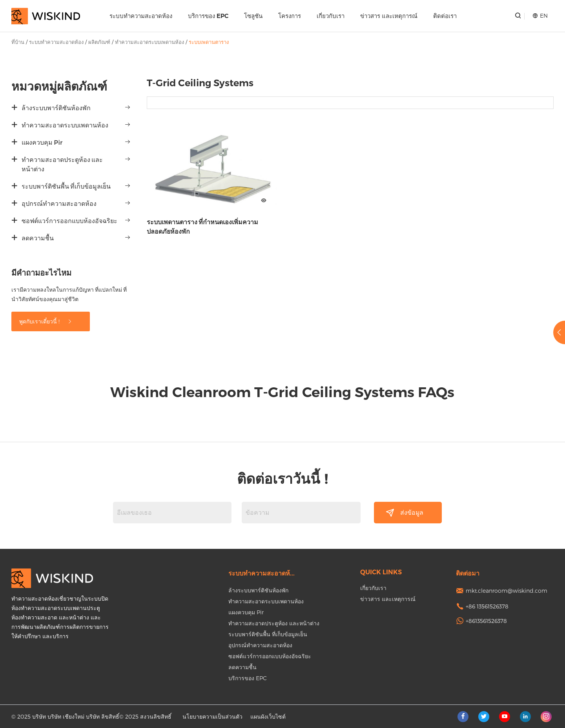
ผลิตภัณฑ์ (99, 42)
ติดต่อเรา (445, 16)
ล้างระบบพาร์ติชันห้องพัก (56, 108)
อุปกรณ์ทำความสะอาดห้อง (59, 204)
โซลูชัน (253, 16)
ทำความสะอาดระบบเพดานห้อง (149, 42)
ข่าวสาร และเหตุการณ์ (389, 16)
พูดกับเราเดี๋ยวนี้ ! (46, 321)
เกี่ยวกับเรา (331, 16)
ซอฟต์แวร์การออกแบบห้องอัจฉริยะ (69, 221)
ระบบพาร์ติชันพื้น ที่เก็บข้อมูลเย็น (66, 186)
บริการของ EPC (208, 16)
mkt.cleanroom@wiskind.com (507, 591)
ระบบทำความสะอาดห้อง (141, 16)
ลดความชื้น (38, 238)
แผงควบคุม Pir (42, 143)
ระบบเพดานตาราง (209, 42)
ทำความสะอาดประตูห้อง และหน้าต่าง (62, 164)
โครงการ (290, 16)
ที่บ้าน (18, 42)
